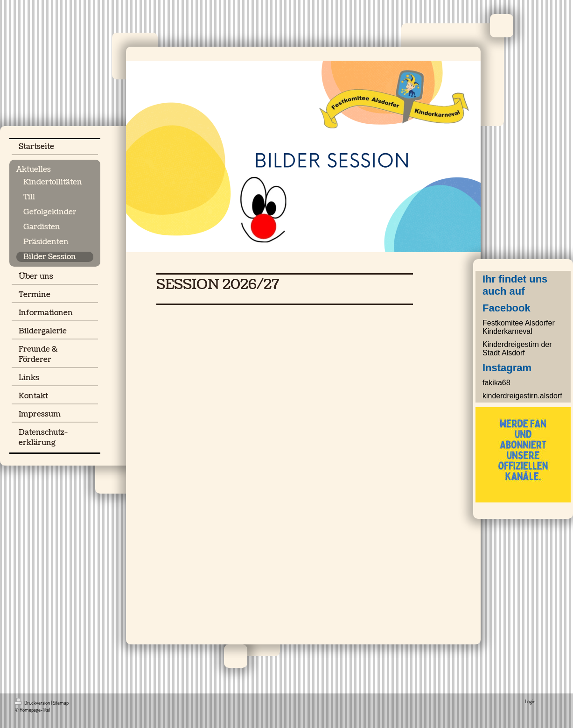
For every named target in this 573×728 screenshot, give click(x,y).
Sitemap (61, 703)
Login (530, 701)
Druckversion (33, 703)
